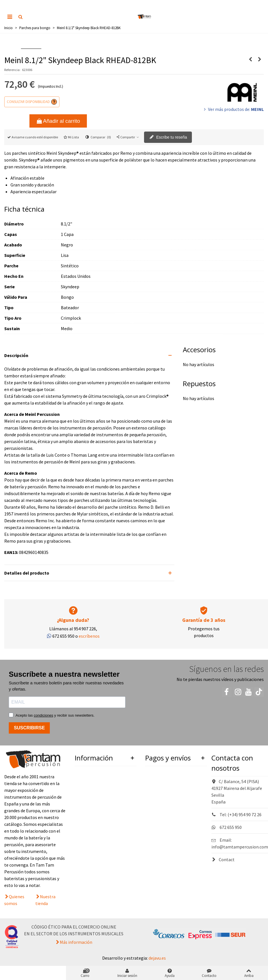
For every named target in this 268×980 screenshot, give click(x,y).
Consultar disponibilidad (28, 102)
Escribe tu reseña (168, 137)
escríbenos (89, 636)
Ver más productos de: (233, 109)
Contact (223, 859)
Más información (76, 942)
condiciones (43, 715)
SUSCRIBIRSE (29, 728)
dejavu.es (157, 958)
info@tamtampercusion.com (240, 847)
